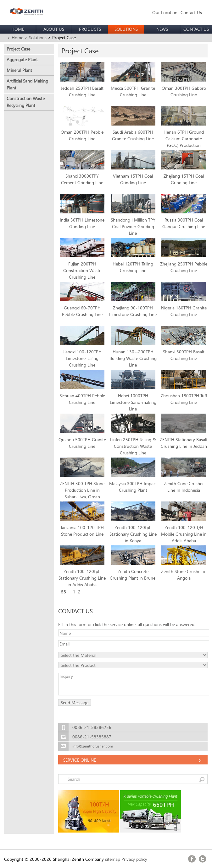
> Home (15, 38)
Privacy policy (134, 859)
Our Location (165, 12)
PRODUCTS (90, 29)
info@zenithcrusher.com (93, 746)
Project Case (18, 49)
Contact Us (191, 12)
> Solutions (36, 38)
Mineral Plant (19, 70)
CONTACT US (196, 29)
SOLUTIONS (126, 29)
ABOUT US (54, 29)
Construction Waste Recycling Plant (26, 102)
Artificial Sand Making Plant (27, 84)
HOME (18, 29)
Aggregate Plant (22, 59)
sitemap (113, 859)
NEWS (162, 29)
